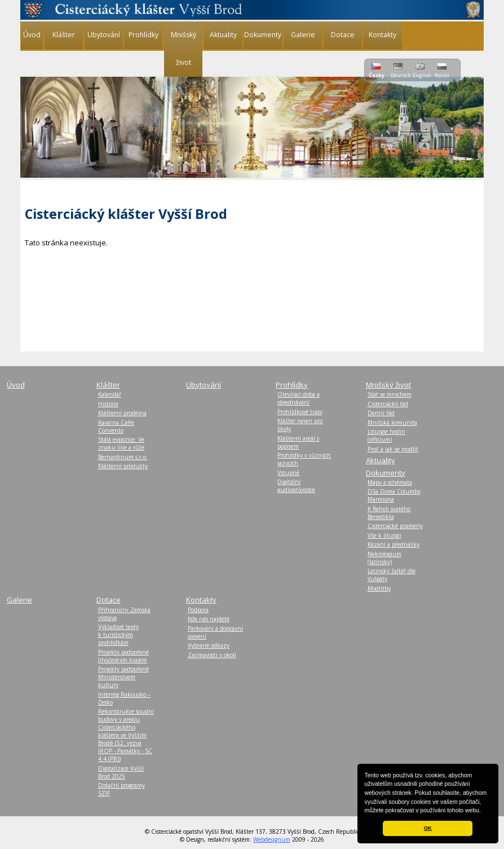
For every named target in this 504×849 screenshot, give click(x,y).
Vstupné (288, 473)
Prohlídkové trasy (300, 412)
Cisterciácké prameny (395, 526)
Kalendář (110, 394)
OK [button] (428, 828)
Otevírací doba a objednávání (299, 398)
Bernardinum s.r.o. (123, 457)
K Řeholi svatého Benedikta (389, 513)
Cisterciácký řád (388, 404)
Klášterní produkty (123, 466)
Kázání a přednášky (394, 544)
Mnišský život (184, 49)
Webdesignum (272, 839)
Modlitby (379, 588)
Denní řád (381, 413)
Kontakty (383, 35)
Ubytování (104, 35)
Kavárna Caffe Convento (116, 426)
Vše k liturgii (384, 535)
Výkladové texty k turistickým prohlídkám (118, 635)
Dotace (343, 35)
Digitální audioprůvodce (296, 486)
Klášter (64, 35)
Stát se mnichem (390, 394)
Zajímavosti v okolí (212, 655)
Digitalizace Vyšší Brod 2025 (121, 772)
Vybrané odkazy (209, 645)
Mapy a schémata (390, 482)
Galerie (303, 35)
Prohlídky (143, 35)
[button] (484, 811)
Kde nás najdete (209, 619)
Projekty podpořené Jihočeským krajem (123, 656)
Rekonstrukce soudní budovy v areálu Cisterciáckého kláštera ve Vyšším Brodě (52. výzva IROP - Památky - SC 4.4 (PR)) (126, 735)
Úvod (32, 35)
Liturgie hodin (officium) (386, 436)
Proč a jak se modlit (393, 449)
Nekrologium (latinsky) (384, 558)
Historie (108, 404)
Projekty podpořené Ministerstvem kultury (123, 677)
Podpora (198, 610)
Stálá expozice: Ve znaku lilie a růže (121, 443)
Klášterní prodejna (122, 413)
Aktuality (223, 35)
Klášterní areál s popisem (298, 442)
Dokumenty (263, 35)
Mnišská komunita (392, 423)
